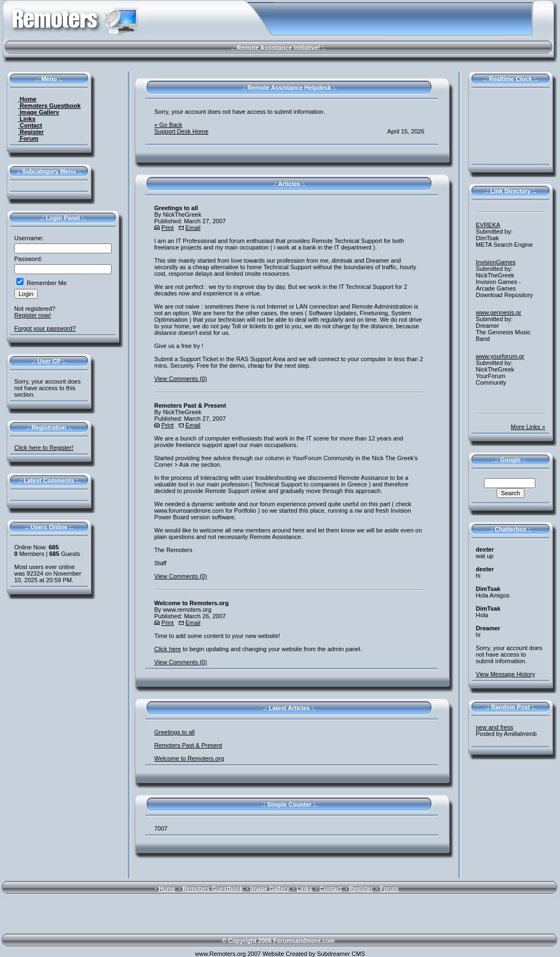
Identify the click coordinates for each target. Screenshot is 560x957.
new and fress (494, 727)
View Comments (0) (180, 379)
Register (31, 132)
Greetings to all (174, 732)
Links (27, 119)
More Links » (528, 427)
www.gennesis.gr (498, 312)
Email (193, 228)
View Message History (506, 674)
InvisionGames (496, 262)
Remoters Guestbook (49, 106)
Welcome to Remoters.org (189, 758)
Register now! (33, 315)
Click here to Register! (44, 448)
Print (168, 228)
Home (27, 99)
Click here (168, 649)
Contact (30, 125)
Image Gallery (39, 112)
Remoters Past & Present (188, 745)
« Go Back (168, 125)
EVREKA (488, 225)
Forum (28, 138)
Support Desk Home (181, 131)
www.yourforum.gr (500, 356)
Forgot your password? (45, 328)
